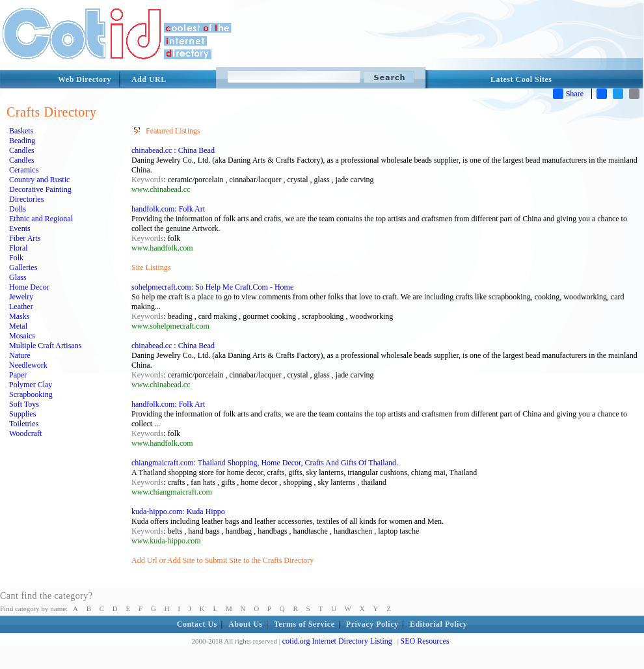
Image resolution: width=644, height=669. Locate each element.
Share (568, 94)
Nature (20, 355)
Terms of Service (304, 624)
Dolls (18, 209)
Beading (22, 141)
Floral (19, 248)
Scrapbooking (31, 394)
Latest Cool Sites (521, 79)
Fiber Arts (25, 238)
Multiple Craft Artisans (45, 346)
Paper (18, 375)
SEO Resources (425, 641)
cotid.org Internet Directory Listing (337, 641)
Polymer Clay (31, 385)
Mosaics (22, 336)
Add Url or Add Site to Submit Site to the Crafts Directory (222, 560)
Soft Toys (24, 404)
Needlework (28, 365)
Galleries (23, 267)
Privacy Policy (372, 624)
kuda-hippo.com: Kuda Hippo (178, 512)
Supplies (22, 414)
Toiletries (24, 424)
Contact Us (197, 624)
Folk (16, 258)
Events (20, 228)
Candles (22, 150)
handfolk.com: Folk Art (168, 209)
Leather (21, 307)
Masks (19, 316)
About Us (245, 624)
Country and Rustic (39, 180)
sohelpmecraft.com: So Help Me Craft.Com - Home (212, 287)
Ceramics (24, 170)
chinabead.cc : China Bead (173, 150)
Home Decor (29, 287)
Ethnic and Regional (41, 219)
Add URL (149, 79)
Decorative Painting (40, 189)
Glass (18, 277)
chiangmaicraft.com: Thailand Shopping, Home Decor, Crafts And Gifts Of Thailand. (265, 463)
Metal (18, 326)
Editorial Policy (438, 624)
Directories (26, 199)
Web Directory (85, 79)
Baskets (21, 131)
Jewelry (21, 297)
